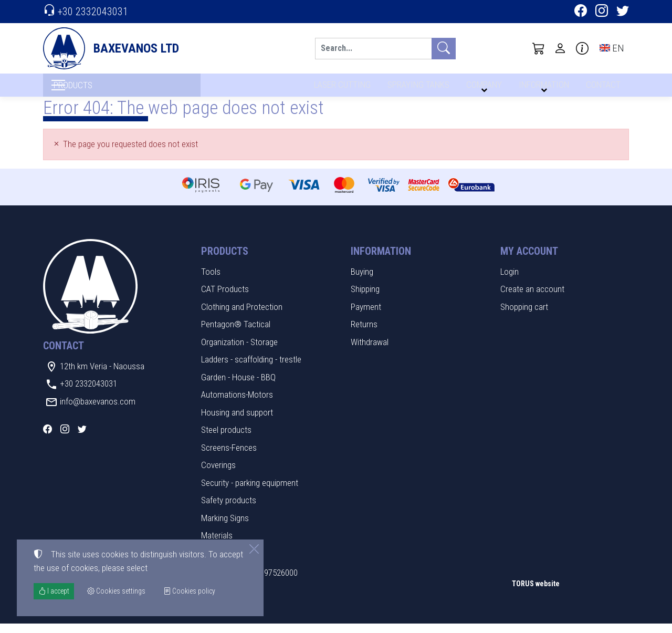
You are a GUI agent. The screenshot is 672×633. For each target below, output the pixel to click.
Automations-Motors (237, 404)
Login (510, 281)
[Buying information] (582, 48)
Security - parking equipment (250, 492)
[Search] (373, 49)
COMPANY (482, 88)
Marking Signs (225, 527)
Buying (362, 281)
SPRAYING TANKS (417, 88)
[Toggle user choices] (560, 48)
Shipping (365, 298)
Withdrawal (370, 351)
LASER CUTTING (339, 88)
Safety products (229, 510)
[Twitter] (623, 12)
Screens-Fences (229, 457)
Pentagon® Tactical (236, 334)
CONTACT (602, 88)
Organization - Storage (239, 351)
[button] (539, 48)
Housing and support (237, 422)
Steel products (226, 439)
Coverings (218, 474)
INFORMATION (542, 88)
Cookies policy (189, 591)
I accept (54, 591)
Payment (366, 316)
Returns (364, 334)
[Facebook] (581, 12)
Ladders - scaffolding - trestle (251, 369)
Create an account (532, 298)
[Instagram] (602, 12)
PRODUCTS (96, 90)
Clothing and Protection (242, 316)
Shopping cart (524, 316)
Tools (211, 281)
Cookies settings (77, 617)
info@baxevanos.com (98, 411)
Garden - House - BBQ (238, 387)
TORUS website (536, 593)
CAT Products (225, 298)
